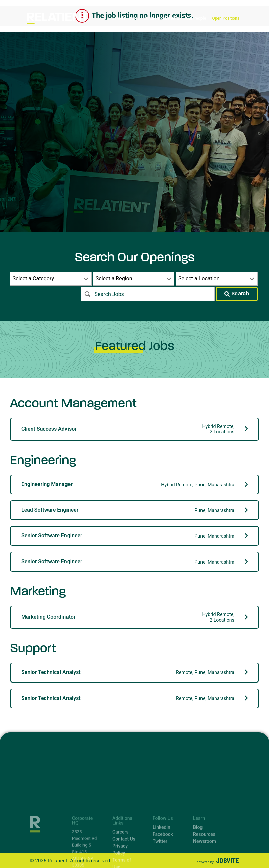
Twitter (160, 863)
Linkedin (162, 849)
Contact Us (124, 860)
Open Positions (226, 18)
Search (237, 294)
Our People (196, 18)
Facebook (163, 856)
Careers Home (124, 18)
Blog (198, 849)
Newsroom (205, 863)
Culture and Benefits (162, 18)
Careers (120, 853)
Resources (204, 856)
